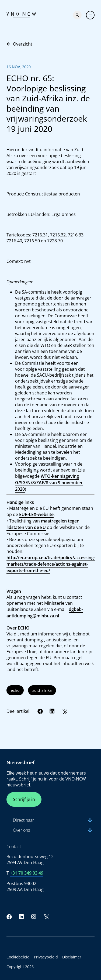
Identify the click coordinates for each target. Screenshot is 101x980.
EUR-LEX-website (36, 514)
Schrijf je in (24, 799)
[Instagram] (34, 917)
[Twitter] (65, 711)
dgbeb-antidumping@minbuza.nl (45, 613)
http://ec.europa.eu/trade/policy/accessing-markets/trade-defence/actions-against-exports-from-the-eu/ (51, 564)
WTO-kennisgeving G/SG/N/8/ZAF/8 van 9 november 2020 (49, 483)
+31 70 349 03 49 (27, 873)
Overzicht (19, 44)
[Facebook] (40, 711)
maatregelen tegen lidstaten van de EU (43, 524)
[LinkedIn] (52, 711)
